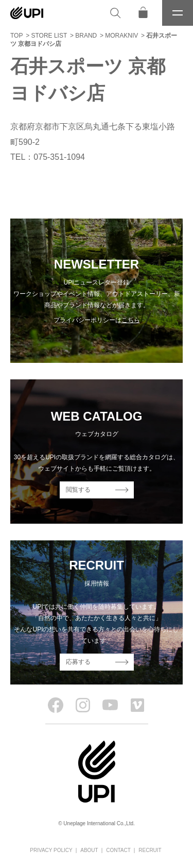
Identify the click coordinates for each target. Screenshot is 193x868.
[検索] (115, 13)
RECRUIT (150, 850)
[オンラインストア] (143, 13)
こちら (131, 320)
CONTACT (118, 850)
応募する (78, 662)
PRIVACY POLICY (51, 850)
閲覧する (78, 490)
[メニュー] (178, 13)
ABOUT (89, 850)
